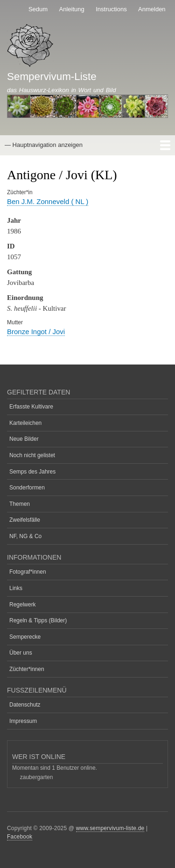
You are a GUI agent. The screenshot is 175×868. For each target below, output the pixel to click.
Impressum (23, 721)
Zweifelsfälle (25, 520)
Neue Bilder (24, 439)
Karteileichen (25, 423)
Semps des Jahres (32, 472)
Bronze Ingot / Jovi (36, 332)
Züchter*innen (27, 669)
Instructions (111, 9)
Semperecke (25, 637)
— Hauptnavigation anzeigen (44, 145)
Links (16, 588)
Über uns (21, 653)
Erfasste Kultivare (31, 407)
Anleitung (72, 9)
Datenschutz (25, 705)
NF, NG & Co (25, 536)
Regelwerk (23, 605)
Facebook (20, 837)
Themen (20, 504)
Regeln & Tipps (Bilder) (38, 620)
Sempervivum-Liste (52, 77)
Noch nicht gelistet (32, 455)
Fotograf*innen (28, 572)
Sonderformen (27, 488)
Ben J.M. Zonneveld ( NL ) (48, 201)
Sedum (38, 9)
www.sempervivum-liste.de (110, 828)
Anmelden (152, 9)
